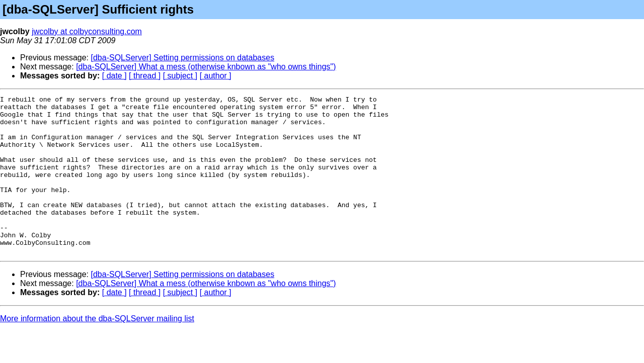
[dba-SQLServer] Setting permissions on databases (183, 58)
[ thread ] (145, 76)
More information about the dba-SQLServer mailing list (97, 350)
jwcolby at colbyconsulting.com (87, 31)
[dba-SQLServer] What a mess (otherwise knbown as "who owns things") (206, 67)
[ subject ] (180, 76)
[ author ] (216, 76)
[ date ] (114, 76)
